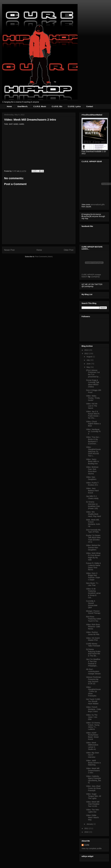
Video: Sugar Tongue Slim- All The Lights (94, 796)
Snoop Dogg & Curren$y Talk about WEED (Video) (93, 383)
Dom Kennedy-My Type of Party (93, 531)
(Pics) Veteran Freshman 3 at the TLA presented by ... (93, 373)
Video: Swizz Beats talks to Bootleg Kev (92, 462)
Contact (90, 106)
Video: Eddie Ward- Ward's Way (92, 817)
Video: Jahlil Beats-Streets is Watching (93, 763)
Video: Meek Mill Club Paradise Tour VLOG (93, 804)
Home (9, 106)
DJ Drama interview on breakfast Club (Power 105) (93, 505)
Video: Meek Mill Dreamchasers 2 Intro (93, 771)
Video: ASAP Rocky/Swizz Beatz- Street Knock (92, 736)
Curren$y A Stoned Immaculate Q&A (92, 604)
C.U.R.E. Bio (57, 106)
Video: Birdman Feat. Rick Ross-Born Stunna (92, 470)
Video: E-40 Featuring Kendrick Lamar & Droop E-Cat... (93, 593)
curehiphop (95, 277)
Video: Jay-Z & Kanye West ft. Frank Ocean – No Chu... (93, 415)
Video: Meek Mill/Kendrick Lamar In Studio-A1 (92, 746)
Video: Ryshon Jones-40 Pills (93, 633)
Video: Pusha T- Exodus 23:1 (92, 484)
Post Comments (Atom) (44, 257)
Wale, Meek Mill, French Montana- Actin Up (93, 523)
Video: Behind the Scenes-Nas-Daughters (93, 548)
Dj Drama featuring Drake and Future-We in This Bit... (93, 653)
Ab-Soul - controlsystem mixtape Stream (93, 671)
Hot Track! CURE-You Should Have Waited (93, 701)
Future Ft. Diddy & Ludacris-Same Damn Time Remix (93, 566)
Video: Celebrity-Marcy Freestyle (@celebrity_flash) (94, 779)
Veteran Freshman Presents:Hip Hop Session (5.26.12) (94, 680)
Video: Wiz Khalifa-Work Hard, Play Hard (94, 514)
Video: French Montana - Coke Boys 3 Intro (94, 709)
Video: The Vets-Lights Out (93, 811)
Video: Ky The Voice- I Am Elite (92, 717)
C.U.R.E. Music (40, 106)
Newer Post (9, 250)
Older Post (69, 250)
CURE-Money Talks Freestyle (93, 645)
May (88, 367)
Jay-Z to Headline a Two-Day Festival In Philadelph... (93, 662)
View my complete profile (92, 848)
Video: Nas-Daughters (91, 478)
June (89, 364)
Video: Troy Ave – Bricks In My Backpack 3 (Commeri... (93, 440)
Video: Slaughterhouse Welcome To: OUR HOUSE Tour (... (93, 451)
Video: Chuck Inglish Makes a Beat (93, 424)
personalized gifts (98, 205)
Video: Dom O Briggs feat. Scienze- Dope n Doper (93, 576)
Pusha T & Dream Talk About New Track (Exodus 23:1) (93, 539)
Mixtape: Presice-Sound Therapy (93, 612)
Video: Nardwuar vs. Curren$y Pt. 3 (94, 432)
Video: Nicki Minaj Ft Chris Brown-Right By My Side (93, 556)
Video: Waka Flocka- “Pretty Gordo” (93, 398)
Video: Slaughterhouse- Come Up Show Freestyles (93, 691)
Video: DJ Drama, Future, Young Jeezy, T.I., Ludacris (93, 726)
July (88, 360)
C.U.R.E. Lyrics (74, 106)
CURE (87, 845)
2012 (87, 354)
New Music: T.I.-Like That (92, 584)
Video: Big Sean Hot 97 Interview (93, 755)
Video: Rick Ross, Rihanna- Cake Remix (93, 627)
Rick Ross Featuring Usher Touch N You (94, 619)
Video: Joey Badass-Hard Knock (92, 491)
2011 (87, 828)
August (90, 357)
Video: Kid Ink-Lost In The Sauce (92, 406)
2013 (87, 350)
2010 (87, 832)
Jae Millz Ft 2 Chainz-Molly (92, 497)
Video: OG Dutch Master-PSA (93, 639)
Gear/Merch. (23, 106)
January (90, 824)
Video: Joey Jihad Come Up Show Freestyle (93, 788)
